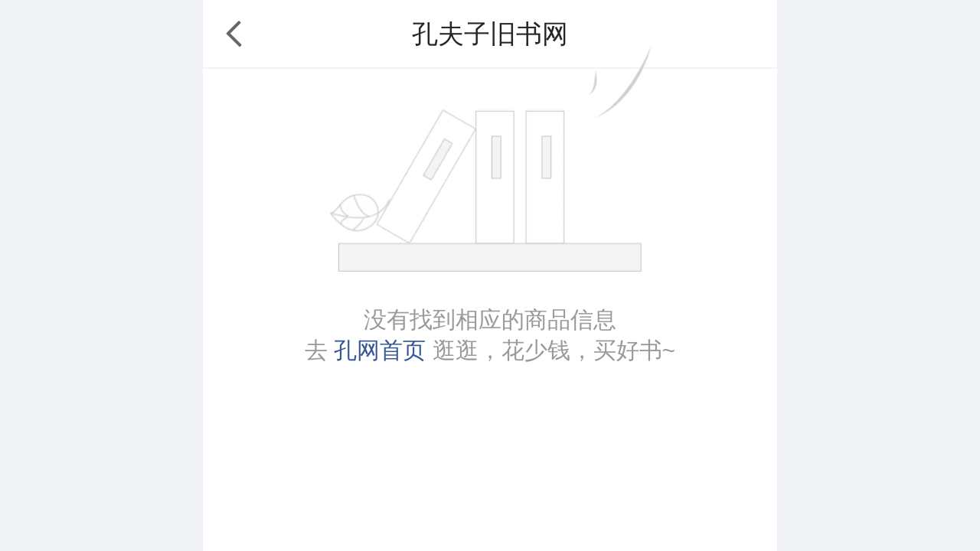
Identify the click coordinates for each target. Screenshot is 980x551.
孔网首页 (380, 350)
